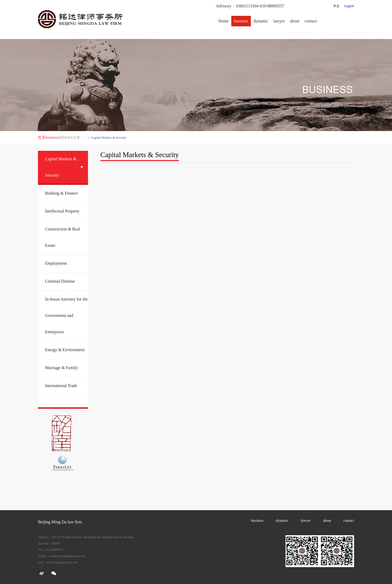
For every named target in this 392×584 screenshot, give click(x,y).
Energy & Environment (65, 350)
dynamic (261, 21)
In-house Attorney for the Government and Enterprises (66, 315)
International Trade (61, 386)
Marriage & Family (61, 368)
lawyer (279, 21)
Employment (56, 263)
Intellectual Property (62, 211)
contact (311, 21)
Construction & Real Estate (62, 237)
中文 (336, 6)
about (295, 21)
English (349, 6)
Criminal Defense (60, 281)
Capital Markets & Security (61, 167)
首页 (42, 137)
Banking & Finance (62, 193)
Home (224, 21)
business (241, 21)
